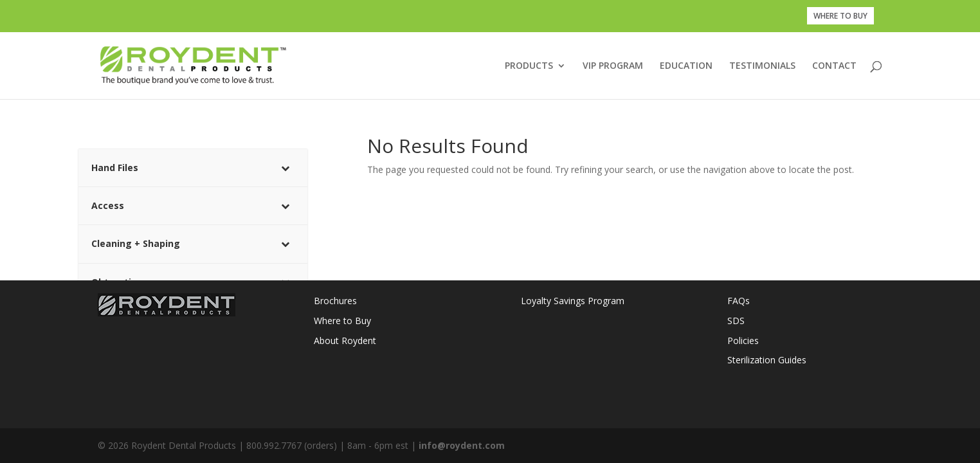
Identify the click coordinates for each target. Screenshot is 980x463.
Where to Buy (342, 321)
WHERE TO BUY (840, 16)
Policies (743, 340)
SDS (736, 321)
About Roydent (345, 340)
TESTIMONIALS (762, 66)
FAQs (739, 301)
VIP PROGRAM (613, 66)
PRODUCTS (529, 66)
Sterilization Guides (767, 360)
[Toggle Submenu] (285, 168)
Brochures (335, 301)
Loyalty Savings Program (573, 301)
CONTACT (834, 66)
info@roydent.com (462, 445)
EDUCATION (686, 66)
